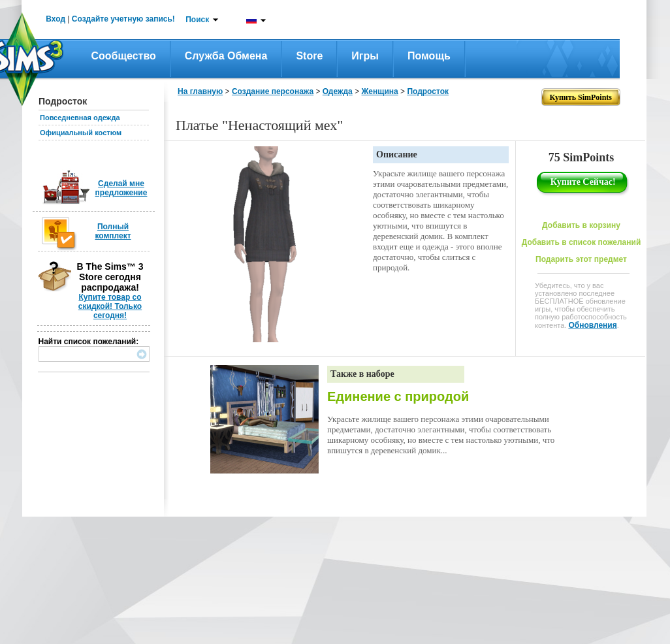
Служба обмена (226, 56)
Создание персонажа (273, 91)
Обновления (592, 325)
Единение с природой (398, 396)
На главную (200, 91)
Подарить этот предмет (581, 259)
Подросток (428, 91)
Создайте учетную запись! (123, 19)
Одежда (338, 91)
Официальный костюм (81, 133)
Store (309, 56)
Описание (397, 154)
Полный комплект (113, 231)
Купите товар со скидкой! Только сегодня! (110, 306)
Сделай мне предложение (121, 188)
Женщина (379, 91)
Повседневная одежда (80, 118)
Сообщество (124, 56)
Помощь (429, 56)
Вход (56, 19)
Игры (365, 56)
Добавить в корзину (581, 225)
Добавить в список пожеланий (582, 242)
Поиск (197, 20)
